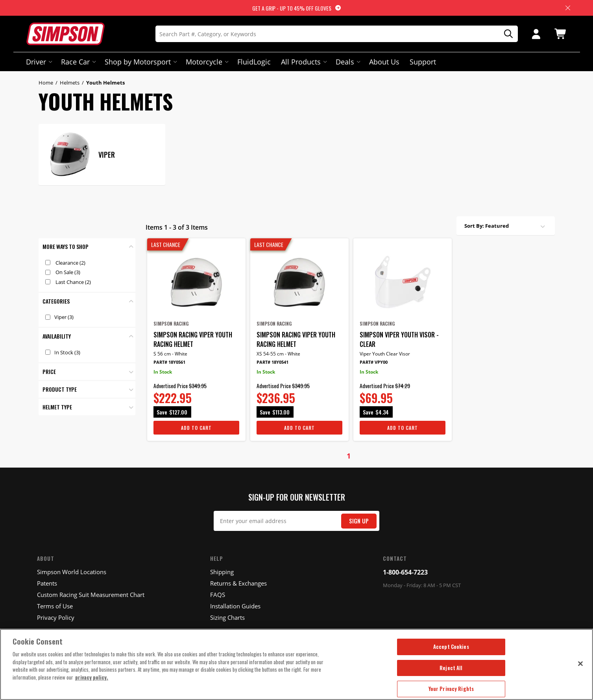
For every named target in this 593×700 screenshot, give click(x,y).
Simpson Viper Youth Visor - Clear (399, 339)
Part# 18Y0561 (169, 362)
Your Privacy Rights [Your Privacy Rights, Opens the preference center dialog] (451, 689)
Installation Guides (235, 606)
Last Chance (73, 282)
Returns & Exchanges (238, 583)
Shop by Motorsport (140, 62)
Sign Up (359, 521)
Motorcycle (206, 62)
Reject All (451, 668)
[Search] (337, 34)
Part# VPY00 (374, 362)
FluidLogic (254, 62)
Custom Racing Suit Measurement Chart (91, 595)
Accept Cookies (451, 647)
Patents (47, 583)
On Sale (68, 272)
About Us (384, 62)
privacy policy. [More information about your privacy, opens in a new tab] (92, 677)
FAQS (218, 595)
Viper (64, 317)
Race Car (78, 62)
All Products (303, 62)
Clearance (70, 263)
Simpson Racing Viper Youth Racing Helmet (193, 339)
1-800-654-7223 (405, 572)
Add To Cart (196, 428)
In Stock (67, 352)
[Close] (580, 663)
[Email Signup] (296, 521)
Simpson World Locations (72, 572)
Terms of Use (55, 606)
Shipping (222, 572)
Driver (38, 62)
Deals (347, 62)
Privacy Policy (56, 617)
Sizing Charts (227, 617)
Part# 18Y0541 (272, 362)
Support (423, 62)
